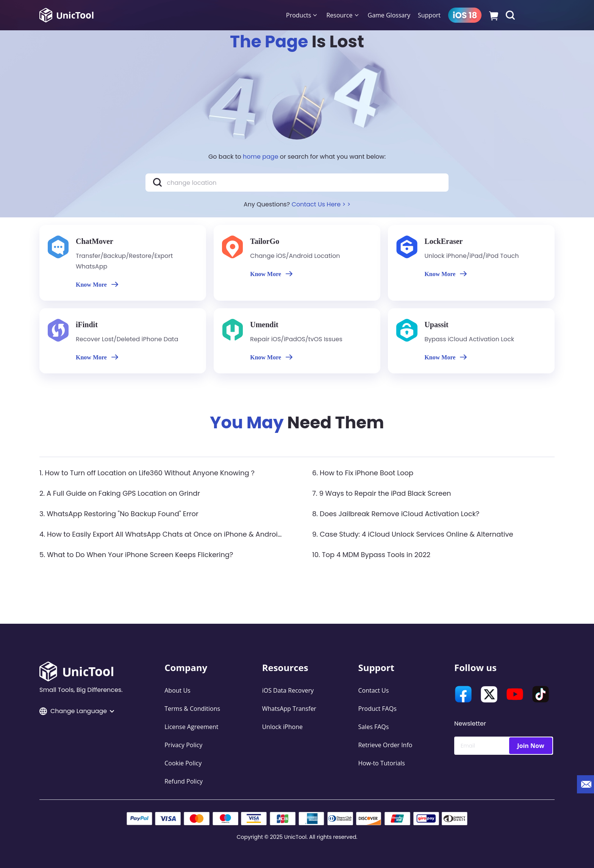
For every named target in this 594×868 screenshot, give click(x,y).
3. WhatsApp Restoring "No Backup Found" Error (119, 514)
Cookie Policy (183, 763)
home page (261, 157)
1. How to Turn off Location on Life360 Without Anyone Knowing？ (148, 473)
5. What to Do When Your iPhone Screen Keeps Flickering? (136, 555)
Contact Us (373, 690)
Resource (339, 15)
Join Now (531, 746)
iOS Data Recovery (288, 690)
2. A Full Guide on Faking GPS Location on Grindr (120, 493)
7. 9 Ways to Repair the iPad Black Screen (382, 493)
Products (299, 15)
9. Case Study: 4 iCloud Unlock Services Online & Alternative (413, 534)
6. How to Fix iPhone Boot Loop (363, 473)
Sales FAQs (373, 727)
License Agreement (191, 727)
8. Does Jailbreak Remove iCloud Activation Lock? (396, 514)
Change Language (77, 711)
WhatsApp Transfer (289, 709)
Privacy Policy (183, 745)
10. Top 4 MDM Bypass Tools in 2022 (371, 555)
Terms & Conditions (192, 709)
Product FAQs (377, 709)
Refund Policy (184, 781)
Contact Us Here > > (321, 204)
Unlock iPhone (282, 727)
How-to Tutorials (381, 763)
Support (429, 15)
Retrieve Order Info (385, 745)
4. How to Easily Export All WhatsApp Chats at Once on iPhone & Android (161, 534)
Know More (97, 285)
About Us (177, 690)
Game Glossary (389, 15)
